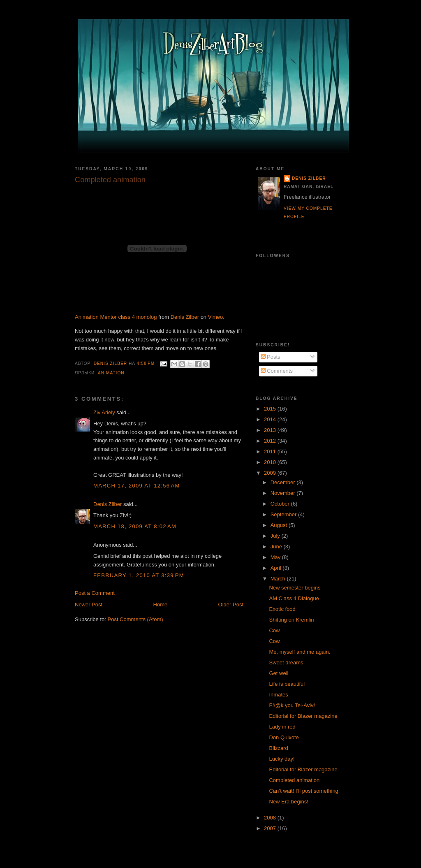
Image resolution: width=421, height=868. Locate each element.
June (277, 547)
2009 (271, 473)
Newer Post (89, 605)
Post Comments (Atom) (135, 619)
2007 (271, 828)
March (279, 579)
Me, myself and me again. (300, 652)
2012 (271, 441)
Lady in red (282, 727)
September (284, 514)
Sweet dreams (286, 663)
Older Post (231, 605)
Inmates (278, 695)
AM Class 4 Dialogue (294, 598)
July (276, 536)
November (284, 493)
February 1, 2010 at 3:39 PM (139, 575)
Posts (271, 357)
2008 (271, 818)
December (284, 482)
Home (161, 605)
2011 (271, 451)
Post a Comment (95, 593)
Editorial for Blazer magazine (303, 716)
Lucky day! (282, 759)
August (280, 525)
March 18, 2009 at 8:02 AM (135, 526)
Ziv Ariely (104, 412)
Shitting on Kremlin (291, 620)
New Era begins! (288, 802)
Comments (277, 371)
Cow (274, 630)
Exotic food (282, 609)
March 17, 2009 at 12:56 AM (137, 486)
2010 (271, 462)
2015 (271, 409)
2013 (271, 430)
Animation (111, 373)
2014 (271, 419)
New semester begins (295, 588)
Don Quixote (284, 737)
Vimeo (216, 317)
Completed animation (294, 780)
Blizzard (278, 748)
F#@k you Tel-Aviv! (292, 705)
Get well (279, 673)
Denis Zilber (185, 317)
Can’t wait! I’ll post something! (304, 791)
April (277, 568)
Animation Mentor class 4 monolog (116, 317)
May (276, 557)
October (281, 504)
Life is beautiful (287, 684)
